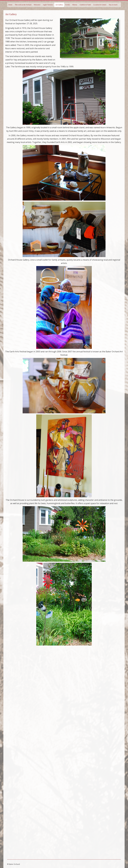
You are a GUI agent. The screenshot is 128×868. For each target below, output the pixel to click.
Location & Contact (100, 5)
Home (10, 5)
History (75, 5)
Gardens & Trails (85, 5)
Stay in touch (113, 5)
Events (68, 5)
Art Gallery (59, 5)
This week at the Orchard (23, 5)
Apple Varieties (48, 5)
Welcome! (37, 5)
